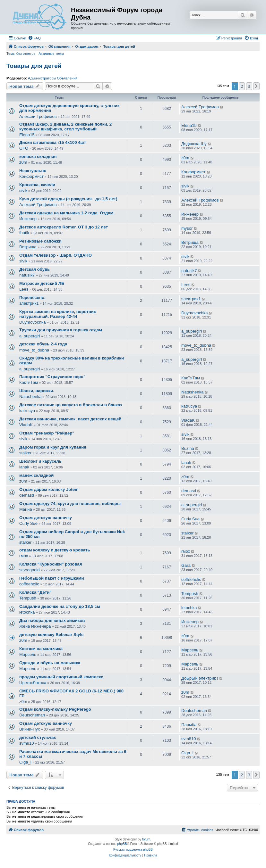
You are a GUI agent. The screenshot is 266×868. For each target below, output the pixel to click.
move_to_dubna (34, 350)
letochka (27, 612)
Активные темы (51, 54)
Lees (24, 289)
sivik (23, 190)
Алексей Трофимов (38, 116)
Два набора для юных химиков (52, 620)
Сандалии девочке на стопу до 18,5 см (60, 606)
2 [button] (242, 86)
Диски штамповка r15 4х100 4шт (53, 142)
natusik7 (27, 275)
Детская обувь (34, 269)
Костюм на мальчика (41, 649)
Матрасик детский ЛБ (42, 283)
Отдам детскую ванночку (46, 518)
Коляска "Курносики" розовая (51, 564)
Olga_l (25, 762)
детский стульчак (38, 737)
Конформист (31, 176)
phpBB (122, 844)
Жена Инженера (35, 626)
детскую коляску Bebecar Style (51, 635)
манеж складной (36, 475)
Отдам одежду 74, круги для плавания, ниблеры (70, 504)
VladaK (26, 425)
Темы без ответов (21, 54)
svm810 (27, 743)
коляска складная (38, 157)
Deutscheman (32, 715)
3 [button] (249, 86)
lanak (24, 467)
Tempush (28, 598)
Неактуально (33, 171)
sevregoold (30, 570)
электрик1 (29, 303)
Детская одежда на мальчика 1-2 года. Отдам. (67, 213)
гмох (24, 556)
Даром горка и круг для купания (53, 447)
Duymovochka (32, 322)
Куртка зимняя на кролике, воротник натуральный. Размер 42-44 (58, 314)
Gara (186, 565)
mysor (187, 228)
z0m (23, 162)
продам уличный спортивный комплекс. (62, 677)
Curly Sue (28, 523)
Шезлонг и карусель (40, 461)
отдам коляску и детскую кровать (55, 550)
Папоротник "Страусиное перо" (52, 377)
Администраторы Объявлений (53, 78)
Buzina (188, 448)
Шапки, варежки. (37, 391)
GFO (24, 148)
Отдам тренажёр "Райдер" (47, 433)
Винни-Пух (30, 729)
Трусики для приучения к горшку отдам (61, 330)
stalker (25, 453)
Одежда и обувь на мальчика (50, 663)
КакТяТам (29, 382)
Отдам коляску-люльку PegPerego (55, 709)
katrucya (27, 411)
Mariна (26, 509)
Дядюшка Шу (194, 144)
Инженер (28, 219)
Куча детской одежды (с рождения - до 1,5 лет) (68, 199)
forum (146, 839)
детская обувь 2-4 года (43, 344)
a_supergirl (30, 336)
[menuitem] (34, 38)
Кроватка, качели (37, 185)
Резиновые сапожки (40, 241)
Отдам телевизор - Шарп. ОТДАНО (56, 255)
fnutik (24, 233)
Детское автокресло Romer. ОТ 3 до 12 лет (64, 227)
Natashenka (30, 397)
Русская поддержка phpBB (133, 850)
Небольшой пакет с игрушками (52, 578)
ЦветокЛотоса (33, 683)
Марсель (28, 654)
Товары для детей (34, 66)
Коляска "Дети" (35, 592)
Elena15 (27, 135)
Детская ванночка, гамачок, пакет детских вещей (70, 419)
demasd (27, 495)
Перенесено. (32, 298)
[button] (256, 86)
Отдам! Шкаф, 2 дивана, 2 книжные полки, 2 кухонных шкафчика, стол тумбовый (65, 127)
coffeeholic (29, 584)
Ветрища (28, 247)
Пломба (189, 725)
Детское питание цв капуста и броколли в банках (71, 405)
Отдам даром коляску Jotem (49, 489)
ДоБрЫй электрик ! (200, 678)
